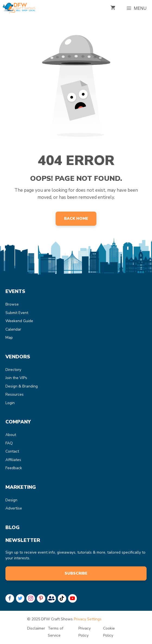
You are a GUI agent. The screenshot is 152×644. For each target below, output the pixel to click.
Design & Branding (22, 386)
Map (9, 338)
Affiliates (13, 460)
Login (10, 403)
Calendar (13, 329)
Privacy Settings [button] (88, 619)
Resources (15, 394)
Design (11, 500)
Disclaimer (36, 628)
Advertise (14, 508)
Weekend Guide (19, 321)
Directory (13, 370)
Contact (12, 451)
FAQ (9, 443)
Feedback (14, 468)
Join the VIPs (16, 378)
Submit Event (17, 313)
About (11, 435)
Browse (12, 304)
